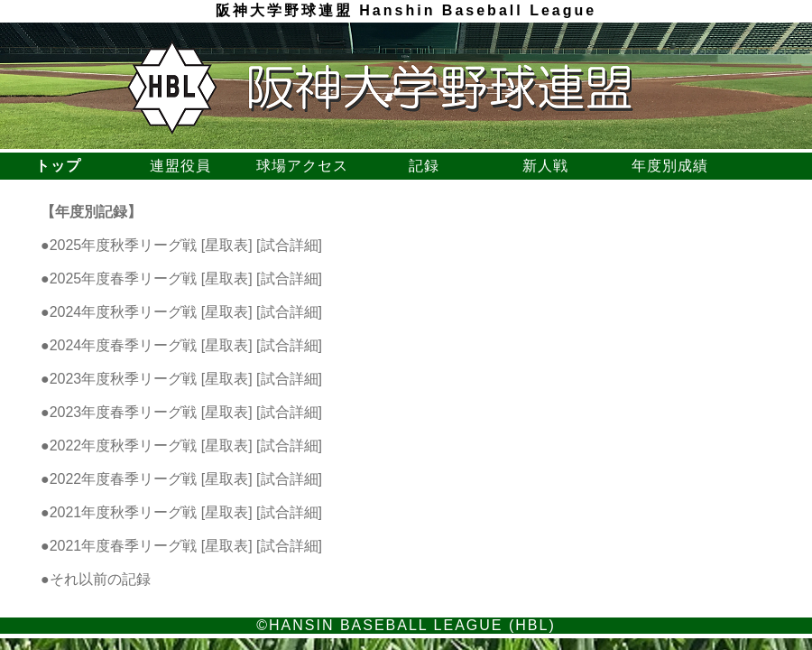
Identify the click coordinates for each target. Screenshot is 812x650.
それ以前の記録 (100, 579)
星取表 (226, 245)
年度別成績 (670, 166)
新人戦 (548, 166)
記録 (426, 166)
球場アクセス (304, 166)
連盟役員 (183, 166)
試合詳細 (290, 245)
